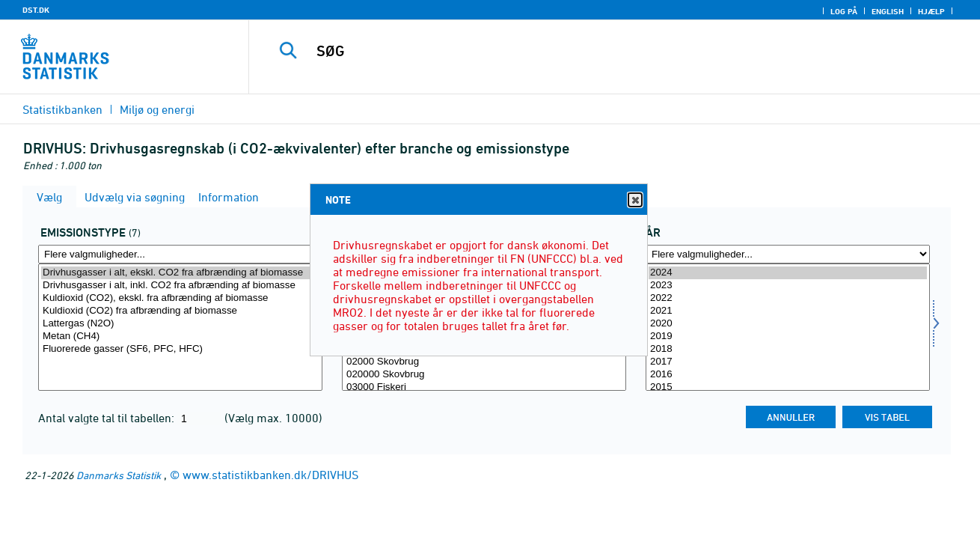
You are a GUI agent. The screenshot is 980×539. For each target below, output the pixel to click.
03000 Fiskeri (484, 387)
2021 (788, 311)
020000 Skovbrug (484, 375)
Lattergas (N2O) (180, 324)
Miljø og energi (157, 109)
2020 (788, 324)
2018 (788, 349)
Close (634, 200)
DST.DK (36, 10)
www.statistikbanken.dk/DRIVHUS (270, 475)
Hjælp (931, 11)
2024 (788, 273)
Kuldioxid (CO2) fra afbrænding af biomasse (180, 311)
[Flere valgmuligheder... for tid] (788, 254)
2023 (788, 286)
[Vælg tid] (788, 327)
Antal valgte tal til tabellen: (108, 418)
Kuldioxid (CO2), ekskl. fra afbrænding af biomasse (180, 298)
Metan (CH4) (180, 337)
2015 (788, 387)
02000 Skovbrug (484, 362)
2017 (788, 362)
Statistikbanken (62, 109)
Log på (844, 11)
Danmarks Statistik (119, 475)
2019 (788, 337)
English (888, 11)
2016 (788, 375)
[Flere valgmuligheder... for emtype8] (180, 254)
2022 (788, 298)
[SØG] (599, 51)
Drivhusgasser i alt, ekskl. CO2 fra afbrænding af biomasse (180, 273)
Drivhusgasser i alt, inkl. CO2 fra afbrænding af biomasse (180, 286)
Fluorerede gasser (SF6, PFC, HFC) (180, 349)
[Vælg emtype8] (180, 327)
